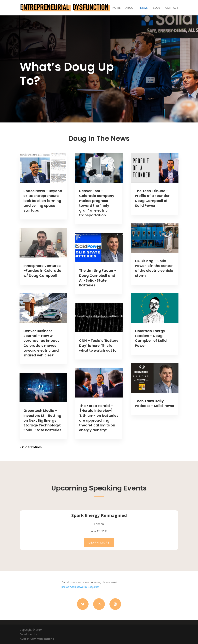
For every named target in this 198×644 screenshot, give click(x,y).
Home (116, 8)
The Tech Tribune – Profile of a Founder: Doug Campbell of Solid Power (153, 198)
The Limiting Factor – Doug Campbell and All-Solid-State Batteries (98, 278)
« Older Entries (31, 447)
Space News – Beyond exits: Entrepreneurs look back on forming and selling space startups (43, 201)
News (144, 8)
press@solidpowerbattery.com (81, 587)
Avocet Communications (37, 639)
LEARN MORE (99, 542)
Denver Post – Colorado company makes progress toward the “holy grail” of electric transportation (97, 203)
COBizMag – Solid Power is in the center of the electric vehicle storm (154, 268)
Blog (157, 8)
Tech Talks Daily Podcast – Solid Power (155, 403)
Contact (172, 8)
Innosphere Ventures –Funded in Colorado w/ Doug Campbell (42, 271)
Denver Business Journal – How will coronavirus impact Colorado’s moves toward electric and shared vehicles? (41, 343)
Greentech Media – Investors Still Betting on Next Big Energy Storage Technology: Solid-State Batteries (42, 420)
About (130, 8)
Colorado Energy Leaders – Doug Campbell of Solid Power (151, 338)
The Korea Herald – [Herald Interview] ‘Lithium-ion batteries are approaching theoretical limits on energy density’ (99, 418)
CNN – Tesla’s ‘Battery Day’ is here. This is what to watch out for (99, 345)
